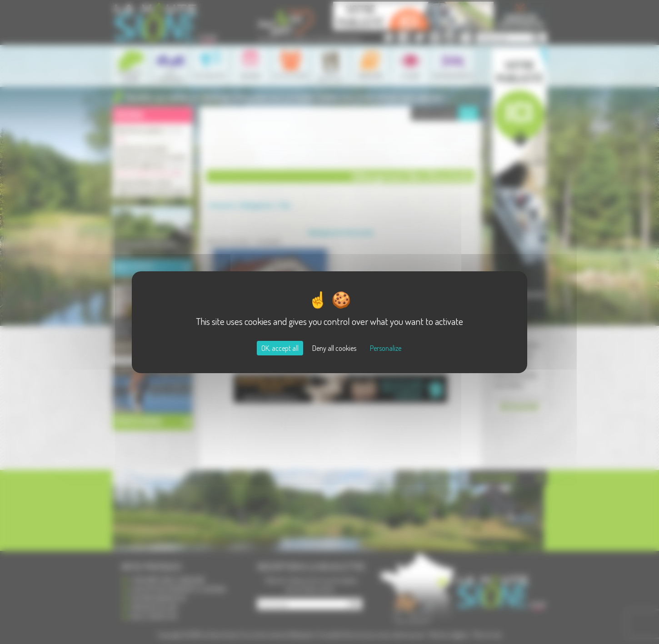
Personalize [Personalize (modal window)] (386, 348)
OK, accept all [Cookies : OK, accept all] (280, 348)
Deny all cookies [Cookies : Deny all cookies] (334, 348)
